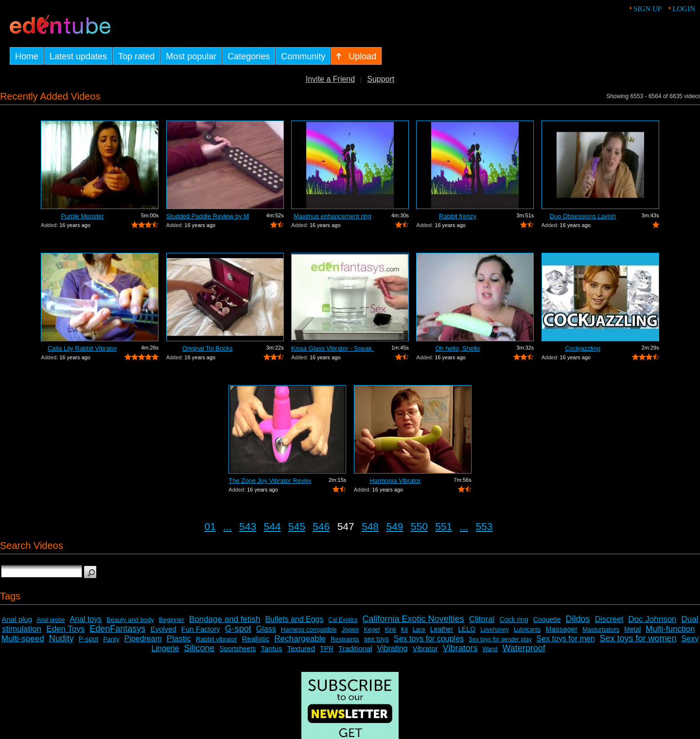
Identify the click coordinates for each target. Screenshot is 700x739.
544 (272, 526)
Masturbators (601, 629)
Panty (111, 639)
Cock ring (514, 619)
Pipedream (143, 639)
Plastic (179, 639)
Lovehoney (495, 630)
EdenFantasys (117, 629)
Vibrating (393, 648)
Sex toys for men (566, 639)
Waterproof (524, 648)
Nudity (61, 638)
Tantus (271, 648)
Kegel (372, 629)
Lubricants (527, 630)
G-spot (238, 629)
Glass (266, 629)
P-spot (88, 639)
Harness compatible (309, 629)
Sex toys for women (638, 638)
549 (394, 526)
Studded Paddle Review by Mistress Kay (208, 216)
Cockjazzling (583, 348)
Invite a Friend (330, 79)
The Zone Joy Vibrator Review (270, 481)
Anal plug (17, 619)
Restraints (345, 639)
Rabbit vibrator (217, 639)
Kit (404, 630)
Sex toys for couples (429, 639)
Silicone (200, 648)
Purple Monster (82, 216)
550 (419, 526)
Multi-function (670, 629)
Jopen (350, 629)
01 (210, 526)
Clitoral (482, 619)
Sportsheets (238, 649)
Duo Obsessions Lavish (583, 216)
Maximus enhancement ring (332, 216)
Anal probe (51, 620)
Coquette (547, 619)
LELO (467, 629)
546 (321, 526)
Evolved (163, 629)
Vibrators (460, 648)
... (227, 526)
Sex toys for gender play (500, 639)
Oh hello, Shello (457, 348)
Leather (442, 629)
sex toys (376, 639)
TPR (327, 649)
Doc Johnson (652, 619)
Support (381, 79)
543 (248, 526)
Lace (419, 630)
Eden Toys (65, 629)
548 (370, 526)
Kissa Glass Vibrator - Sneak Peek (332, 348)
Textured (301, 648)
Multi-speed (23, 639)
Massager (561, 629)
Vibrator (425, 648)
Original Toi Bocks (208, 348)
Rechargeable (300, 639)
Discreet (609, 619)
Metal (632, 629)
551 (444, 526)
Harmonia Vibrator (395, 481)
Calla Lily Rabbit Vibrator (82, 348)
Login (684, 9)
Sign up (647, 9)
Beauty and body (130, 620)
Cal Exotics (343, 620)
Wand (490, 649)
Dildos (578, 619)
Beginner (172, 620)
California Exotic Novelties (413, 619)
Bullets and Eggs (294, 619)
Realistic (256, 639)
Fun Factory (201, 629)
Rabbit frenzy (458, 216)
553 (484, 526)
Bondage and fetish (225, 619)
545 (297, 526)
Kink (390, 630)
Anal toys (86, 619)
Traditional (355, 648)
